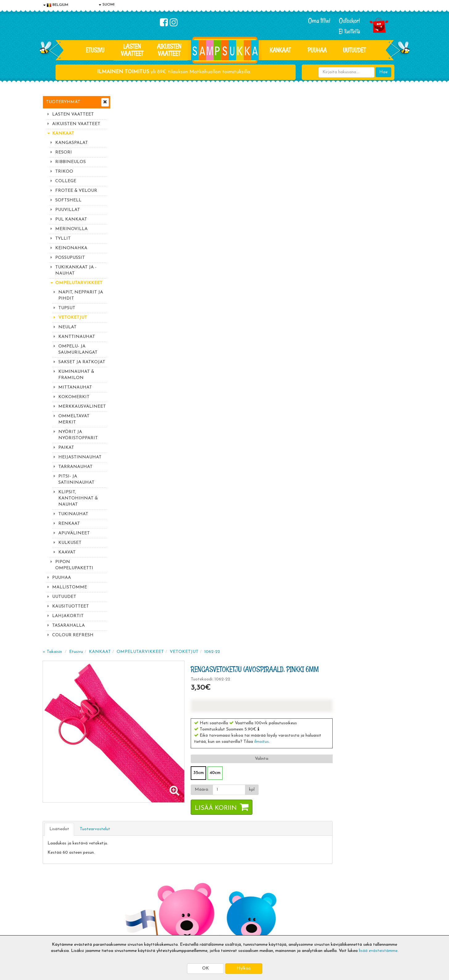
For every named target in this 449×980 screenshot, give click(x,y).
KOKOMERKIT (74, 397)
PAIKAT (66, 448)
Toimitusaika (130, 883)
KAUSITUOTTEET (71, 606)
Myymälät (53, 920)
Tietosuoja (54, 892)
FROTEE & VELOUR (76, 191)
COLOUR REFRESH (73, 635)
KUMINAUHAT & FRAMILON (76, 375)
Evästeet (52, 883)
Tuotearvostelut (169, 278)
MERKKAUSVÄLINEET (82, 407)
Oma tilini (319, 21)
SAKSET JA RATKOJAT (82, 362)
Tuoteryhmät (63, 102)
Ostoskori (349, 21)
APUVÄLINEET (74, 533)
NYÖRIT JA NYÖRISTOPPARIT (78, 435)
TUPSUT (67, 308)
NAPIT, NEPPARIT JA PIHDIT (81, 295)
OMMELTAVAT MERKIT (74, 419)
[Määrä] (303, 239)
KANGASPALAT (72, 143)
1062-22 (286, 101)
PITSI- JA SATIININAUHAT (76, 479)
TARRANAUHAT (75, 467)
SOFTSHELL (68, 200)
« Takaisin (126, 101)
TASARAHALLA (69, 626)
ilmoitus (336, 191)
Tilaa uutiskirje (156, 842)
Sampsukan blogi (208, 901)
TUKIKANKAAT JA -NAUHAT (76, 270)
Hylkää (244, 968)
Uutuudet (354, 50)
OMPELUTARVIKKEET (79, 283)
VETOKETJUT (73, 318)
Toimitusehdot (131, 892)
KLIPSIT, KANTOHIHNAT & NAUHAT (78, 498)
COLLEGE (66, 181)
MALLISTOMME (70, 587)
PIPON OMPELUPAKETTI (74, 565)
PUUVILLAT (68, 210)
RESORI (64, 152)
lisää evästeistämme (378, 951)
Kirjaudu (200, 883)
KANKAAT (280, 50)
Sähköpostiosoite (155, 816)
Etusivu (95, 50)
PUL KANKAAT (71, 219)
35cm (272, 222)
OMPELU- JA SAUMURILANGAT (78, 349)
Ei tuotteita (349, 31)
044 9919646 (345, 804)
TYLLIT (63, 239)
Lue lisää (298, 802)
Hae (383, 72)
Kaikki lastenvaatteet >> (347, 847)
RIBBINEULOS (71, 162)
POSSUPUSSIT (70, 258)
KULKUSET (70, 543)
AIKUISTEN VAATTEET (169, 50)
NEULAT (67, 327)
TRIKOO (64, 172)
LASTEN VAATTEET (132, 50)
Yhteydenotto (57, 910)
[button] (333, 178)
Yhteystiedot (56, 901)
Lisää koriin (290, 258)
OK (206, 968)
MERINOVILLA (71, 229)
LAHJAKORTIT (68, 616)
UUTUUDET (64, 597)
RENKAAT (69, 524)
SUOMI (107, 5)
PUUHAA (317, 50)
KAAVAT (67, 552)
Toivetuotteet (131, 901)
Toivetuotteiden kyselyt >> (349, 841)
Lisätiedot (133, 278)
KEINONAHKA (71, 248)
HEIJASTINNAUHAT (80, 457)
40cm (289, 222)
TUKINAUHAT (73, 514)
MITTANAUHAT (75, 387)
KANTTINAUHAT (77, 337)
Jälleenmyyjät (56, 929)
